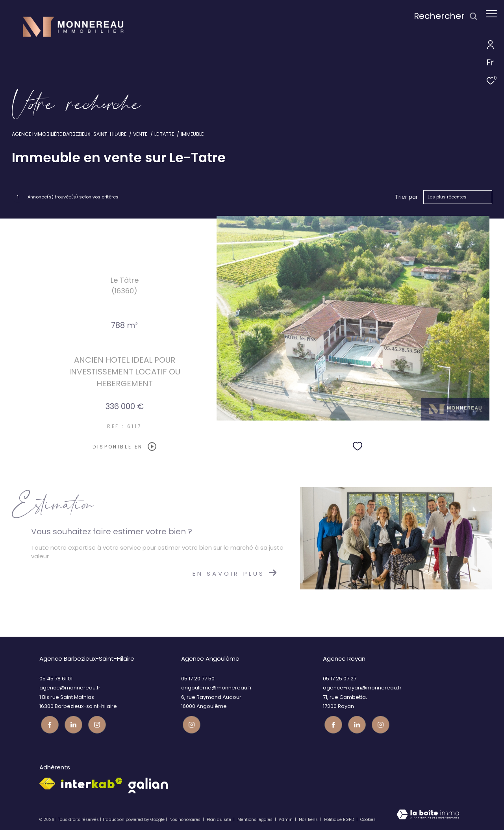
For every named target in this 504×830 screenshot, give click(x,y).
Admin (286, 818)
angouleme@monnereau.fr (217, 688)
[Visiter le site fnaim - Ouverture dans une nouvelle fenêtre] (47, 782)
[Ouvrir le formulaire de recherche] (442, 16)
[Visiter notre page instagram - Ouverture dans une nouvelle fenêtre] (95, 723)
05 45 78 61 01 (56, 679)
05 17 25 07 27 (340, 679)
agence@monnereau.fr (70, 688)
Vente (140, 134)
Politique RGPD (339, 818)
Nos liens (309, 818)
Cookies (368, 818)
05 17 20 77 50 (198, 679)
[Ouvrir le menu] (491, 14)
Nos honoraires (185, 818)
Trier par (406, 197)
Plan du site (220, 818)
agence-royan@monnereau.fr (362, 688)
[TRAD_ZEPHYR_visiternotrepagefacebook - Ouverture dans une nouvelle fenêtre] (48, 723)
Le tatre (164, 134)
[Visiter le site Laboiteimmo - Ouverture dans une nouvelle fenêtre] (428, 815)
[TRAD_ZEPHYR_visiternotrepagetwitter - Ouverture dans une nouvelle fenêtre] (72, 723)
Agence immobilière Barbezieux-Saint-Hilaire (69, 134)
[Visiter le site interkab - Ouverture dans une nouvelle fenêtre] (92, 782)
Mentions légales (256, 818)
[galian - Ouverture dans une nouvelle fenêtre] (148, 784)
